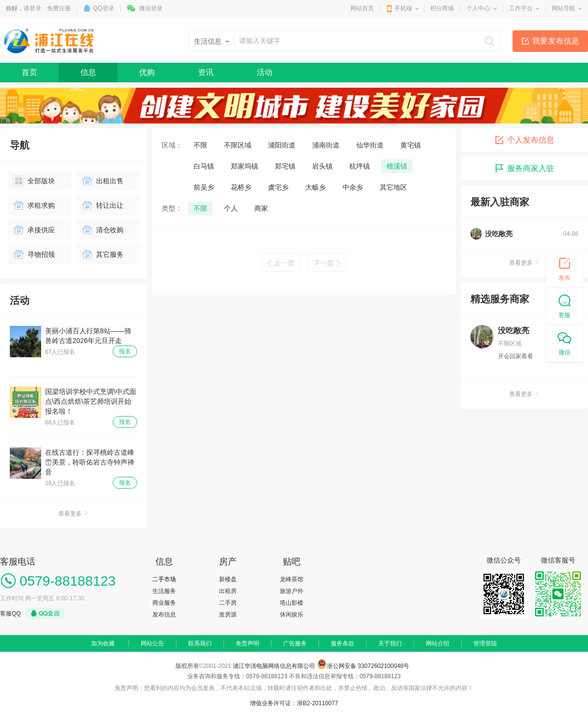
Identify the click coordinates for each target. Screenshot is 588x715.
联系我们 (200, 643)
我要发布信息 (556, 41)
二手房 (228, 603)
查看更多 (73, 514)
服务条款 (343, 643)
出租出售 (102, 181)
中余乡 (353, 187)
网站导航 (563, 8)
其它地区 (393, 187)
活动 (265, 72)
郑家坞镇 (245, 166)
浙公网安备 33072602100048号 (368, 666)
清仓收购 (102, 230)
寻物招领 (34, 254)
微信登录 (151, 8)
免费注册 (59, 8)
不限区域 (238, 145)
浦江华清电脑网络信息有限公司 (274, 666)
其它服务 (102, 254)
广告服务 (295, 643)
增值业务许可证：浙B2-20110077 (294, 703)
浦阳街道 (282, 145)
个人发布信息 (524, 140)
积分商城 (442, 8)
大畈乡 (316, 187)
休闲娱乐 (292, 615)
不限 (200, 145)
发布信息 (164, 615)
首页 (29, 72)
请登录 (32, 8)
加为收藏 (103, 643)
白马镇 (204, 166)
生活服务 (164, 591)
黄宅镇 (411, 145)
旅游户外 (292, 591)
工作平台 (521, 8)
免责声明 (247, 643)
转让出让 (102, 205)
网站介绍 (438, 643)
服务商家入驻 (524, 169)
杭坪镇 (360, 166)
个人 (231, 208)
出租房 (228, 591)
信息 (88, 72)
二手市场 (164, 579)
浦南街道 (326, 145)
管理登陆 (485, 643)
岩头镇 (322, 166)
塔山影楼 (292, 603)
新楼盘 (228, 579)
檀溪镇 (397, 166)
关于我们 (390, 643)
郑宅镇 (285, 166)
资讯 (206, 72)
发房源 (228, 615)
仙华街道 (370, 145)
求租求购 (34, 205)
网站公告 (152, 643)
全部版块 (34, 181)
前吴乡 (204, 187)
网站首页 (362, 8)
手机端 (403, 8)
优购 (147, 72)
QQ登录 (104, 8)
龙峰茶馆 (292, 579)
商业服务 (164, 603)
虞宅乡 (278, 187)
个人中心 (478, 8)
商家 (261, 208)
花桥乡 (241, 187)
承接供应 (34, 230)
